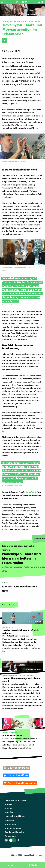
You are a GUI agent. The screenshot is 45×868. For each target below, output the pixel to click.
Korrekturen (10, 824)
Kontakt (8, 804)
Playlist (34, 865)
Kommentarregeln (13, 828)
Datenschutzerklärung (15, 816)
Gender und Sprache (14, 832)
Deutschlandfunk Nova (15, 800)
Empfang (9, 808)
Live (11, 865)
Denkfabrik (31, 492)
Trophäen (9, 812)
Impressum (10, 820)
